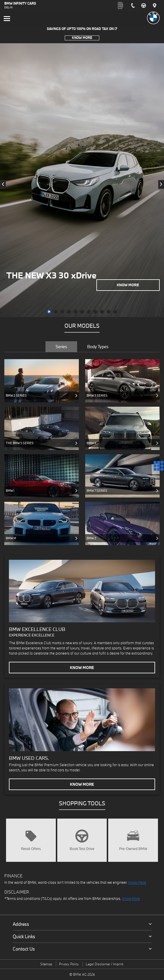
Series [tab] (61, 347)
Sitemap (46, 964)
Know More (82, 38)
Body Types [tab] (98, 347)
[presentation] (3, 184)
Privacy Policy (69, 964)
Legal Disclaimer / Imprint (104, 964)
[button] (49, 312)
